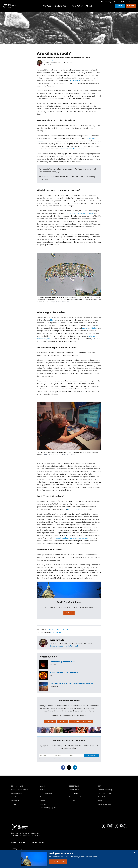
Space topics (68, 629)
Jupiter (85, 328)
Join (120, 6)
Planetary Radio (46, 793)
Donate (131, 6)
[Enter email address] (77, 756)
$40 (87, 722)
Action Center (74, 790)
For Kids (14, 804)
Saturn (95, 328)
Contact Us (29, 843)
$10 (62, 722)
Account (116, 2)
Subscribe (92, 756)
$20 (75, 722)
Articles (58, 632)
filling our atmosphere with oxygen (80, 213)
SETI (84, 391)
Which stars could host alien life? (64, 673)
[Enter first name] (46, 756)
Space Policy (16, 801)
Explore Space (62, 6)
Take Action (77, 6)
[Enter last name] (61, 756)
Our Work (48, 6)
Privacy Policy (62, 759)
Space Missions (17, 793)
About (89, 6)
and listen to (75, 81)
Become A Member (76, 797)
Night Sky (14, 797)
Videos (42, 801)
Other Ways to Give (105, 804)
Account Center (17, 843)
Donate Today (58, 862)
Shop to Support (104, 797)
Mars (52, 320)
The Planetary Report (48, 808)
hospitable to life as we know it (74, 149)
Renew (124, 2)
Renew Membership (105, 790)
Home (52, 632)
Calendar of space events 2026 (63, 662)
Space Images (45, 797)
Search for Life (54, 629)
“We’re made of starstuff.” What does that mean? (71, 683)
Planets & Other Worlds (19, 790)
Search (132, 2)
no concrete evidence (76, 509)
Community (106, 2)
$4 (50, 722)
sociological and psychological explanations (74, 538)
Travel (100, 801)
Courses (43, 804)
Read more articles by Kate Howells (64, 646)
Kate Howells (57, 640)
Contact (72, 801)
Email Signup (74, 793)
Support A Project (104, 793)
